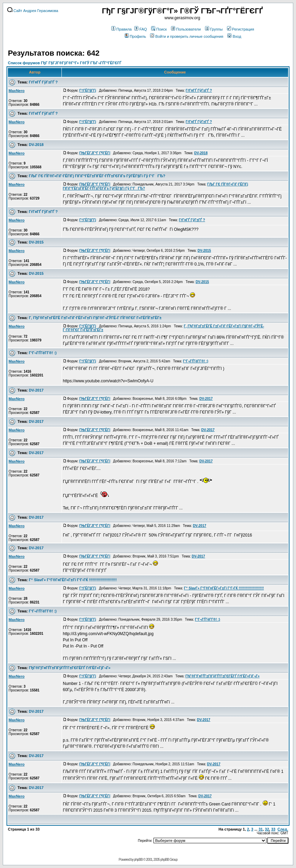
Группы (214, 29)
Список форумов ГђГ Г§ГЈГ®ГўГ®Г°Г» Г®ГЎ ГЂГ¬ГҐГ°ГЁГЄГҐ (65, 63)
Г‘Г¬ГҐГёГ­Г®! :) (43, 353)
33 (273, 829)
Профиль (135, 36)
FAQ (141, 29)
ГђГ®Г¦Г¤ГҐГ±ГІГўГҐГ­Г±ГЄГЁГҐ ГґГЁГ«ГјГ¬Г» (70, 668)
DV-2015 (36, 242)
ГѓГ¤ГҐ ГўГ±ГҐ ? (43, 82)
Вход (234, 36)
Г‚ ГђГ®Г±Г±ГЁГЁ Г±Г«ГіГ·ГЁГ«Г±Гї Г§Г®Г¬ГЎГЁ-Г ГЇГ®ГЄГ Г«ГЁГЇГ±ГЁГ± (95, 318)
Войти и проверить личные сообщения (187, 36)
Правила (122, 29)
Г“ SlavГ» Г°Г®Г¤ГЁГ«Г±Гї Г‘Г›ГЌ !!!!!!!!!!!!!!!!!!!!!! (73, 580)
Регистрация (241, 29)
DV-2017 (36, 390)
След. (283, 829)
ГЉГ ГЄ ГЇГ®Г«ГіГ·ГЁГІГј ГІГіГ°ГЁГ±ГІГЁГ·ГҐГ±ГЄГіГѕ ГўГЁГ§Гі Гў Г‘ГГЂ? (97, 176)
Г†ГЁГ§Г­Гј (88, 91)
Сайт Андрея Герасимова (33, 11)
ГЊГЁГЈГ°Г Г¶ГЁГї (95, 153)
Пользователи (186, 29)
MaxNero (16, 91)
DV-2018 (36, 145)
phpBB (138, 860)
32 (267, 829)
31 (261, 829)
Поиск (159, 29)
